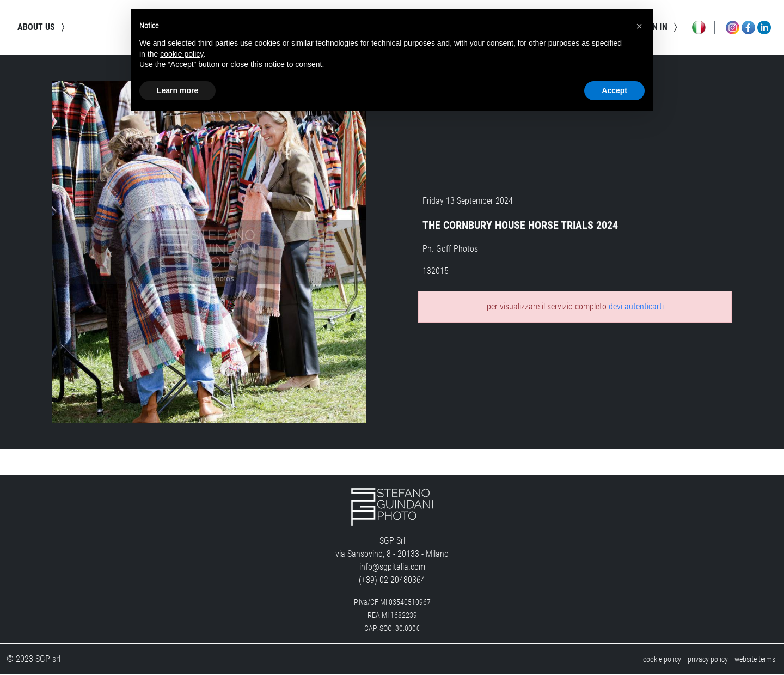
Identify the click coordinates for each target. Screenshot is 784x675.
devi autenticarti (636, 306)
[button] (639, 26)
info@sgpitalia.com (392, 567)
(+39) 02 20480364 (392, 580)
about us (43, 27)
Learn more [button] (177, 90)
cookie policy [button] (182, 54)
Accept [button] (614, 90)
